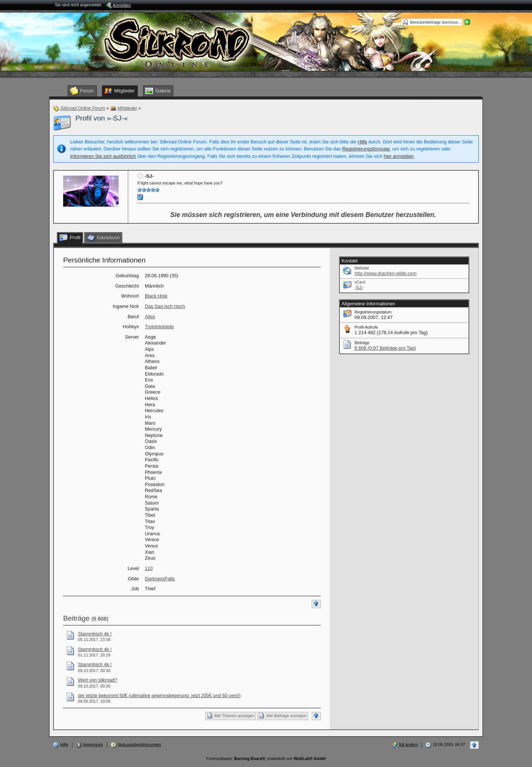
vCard (360, 282)
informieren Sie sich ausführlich (103, 156)
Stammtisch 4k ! (95, 634)
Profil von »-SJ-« (102, 118)
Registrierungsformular (366, 149)
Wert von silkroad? (98, 680)
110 (149, 568)
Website (362, 268)
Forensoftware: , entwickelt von (266, 758)
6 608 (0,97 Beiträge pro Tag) (385, 348)
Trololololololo (159, 327)
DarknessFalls (160, 579)
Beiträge (76, 618)
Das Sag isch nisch (165, 306)
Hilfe (362, 142)
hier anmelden (399, 156)
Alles (150, 317)
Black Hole (156, 296)
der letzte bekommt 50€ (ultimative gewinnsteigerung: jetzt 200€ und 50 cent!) (159, 695)
